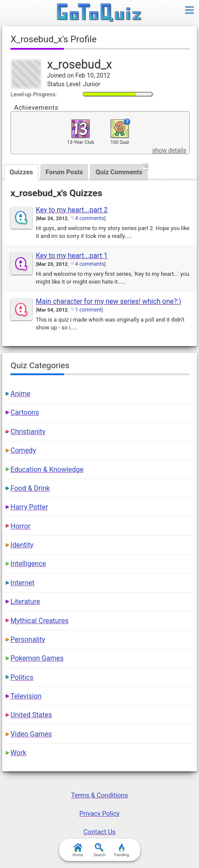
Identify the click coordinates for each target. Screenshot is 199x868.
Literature (25, 602)
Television (26, 696)
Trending (121, 850)
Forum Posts (64, 172)
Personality (28, 639)
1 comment (88, 310)
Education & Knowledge (47, 470)
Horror (20, 526)
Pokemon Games (37, 658)
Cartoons (25, 412)
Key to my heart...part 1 (72, 256)
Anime (20, 394)
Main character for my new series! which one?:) (108, 301)
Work (19, 753)
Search (100, 850)
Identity (22, 545)
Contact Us (100, 832)
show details (169, 150)
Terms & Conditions (99, 795)
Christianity (28, 432)
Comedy (23, 450)
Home (78, 850)
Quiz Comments (121, 170)
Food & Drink (30, 488)
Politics (22, 677)
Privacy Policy (99, 814)
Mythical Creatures (39, 621)
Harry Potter (29, 507)
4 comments (89, 218)
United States (31, 715)
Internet (22, 583)
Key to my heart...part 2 (72, 210)
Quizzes (21, 172)
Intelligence (28, 564)
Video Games (31, 734)
